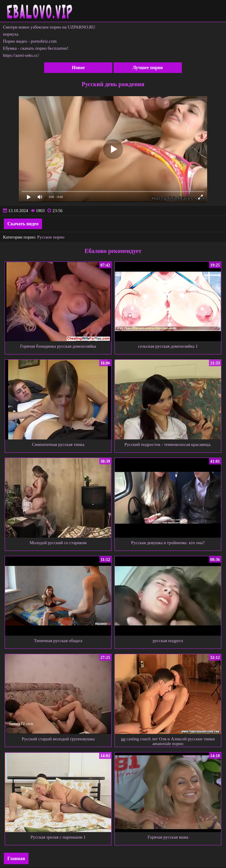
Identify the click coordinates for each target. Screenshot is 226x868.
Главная (16, 858)
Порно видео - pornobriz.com (30, 41)
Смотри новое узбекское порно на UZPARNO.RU (49, 27)
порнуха (11, 34)
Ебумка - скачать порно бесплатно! (36, 48)
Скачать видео (23, 224)
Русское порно (51, 237)
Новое (78, 68)
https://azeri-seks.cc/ (21, 55)
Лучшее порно (148, 68)
